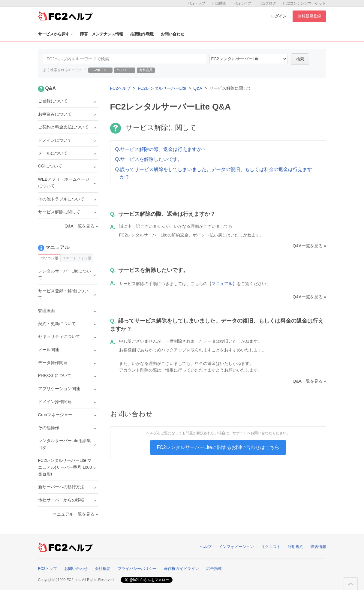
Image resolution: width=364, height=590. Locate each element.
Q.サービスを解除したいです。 (149, 159)
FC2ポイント (100, 70)
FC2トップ (196, 3)
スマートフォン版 (77, 258)
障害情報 (318, 547)
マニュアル (222, 284)
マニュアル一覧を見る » (75, 514)
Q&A (198, 88)
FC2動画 (220, 3)
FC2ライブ (242, 3)
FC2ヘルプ (120, 88)
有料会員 (146, 70)
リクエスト (271, 547)
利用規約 (296, 547)
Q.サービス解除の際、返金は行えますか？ (161, 149)
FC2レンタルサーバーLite (162, 88)
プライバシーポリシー (137, 569)
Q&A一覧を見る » (309, 246)
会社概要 (103, 569)
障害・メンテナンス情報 (102, 34)
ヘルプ (206, 547)
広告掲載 (214, 569)
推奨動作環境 (142, 34)
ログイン (279, 16)
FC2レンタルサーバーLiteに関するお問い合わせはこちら (218, 447)
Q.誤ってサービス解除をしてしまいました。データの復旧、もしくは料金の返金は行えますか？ (214, 173)
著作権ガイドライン (181, 569)
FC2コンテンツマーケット (305, 3)
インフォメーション (236, 547)
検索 (300, 59)
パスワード (125, 70)
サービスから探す (56, 34)
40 (248, 59)
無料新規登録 (309, 16)
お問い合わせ (173, 34)
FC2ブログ (267, 3)
